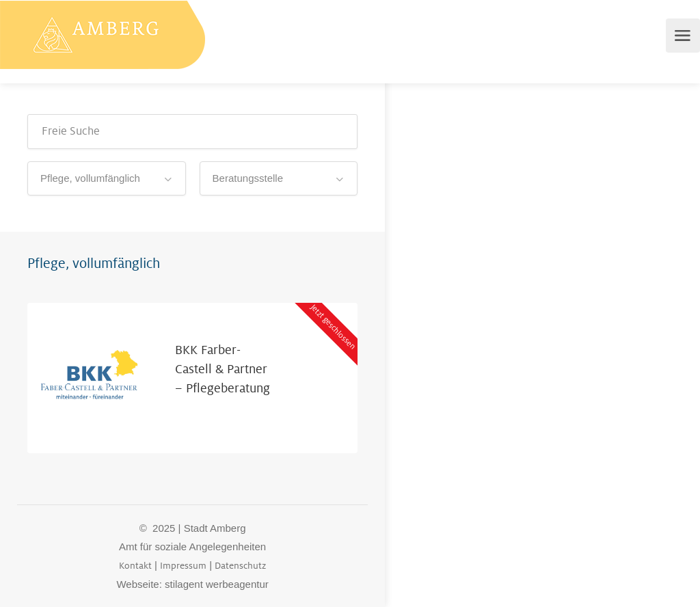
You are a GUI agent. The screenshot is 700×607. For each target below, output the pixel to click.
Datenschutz (240, 566)
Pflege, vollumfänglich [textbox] (90, 178)
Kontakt (135, 566)
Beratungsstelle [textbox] (248, 178)
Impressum (183, 566)
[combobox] (107, 178)
